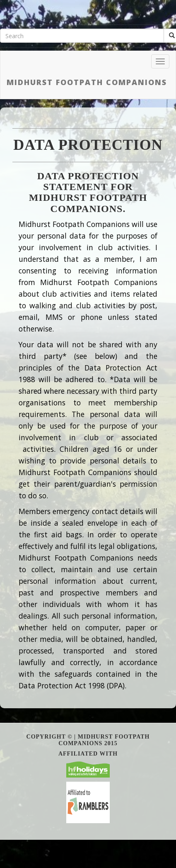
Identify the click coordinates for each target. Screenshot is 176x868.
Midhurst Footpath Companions (87, 82)
